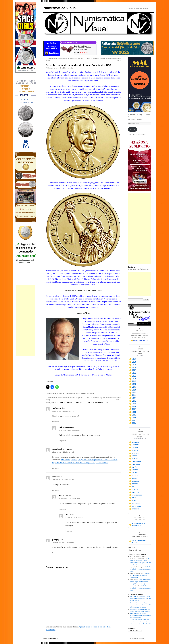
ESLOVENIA (135, 464)
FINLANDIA (134, 473)
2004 (133, 423)
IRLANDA (134, 484)
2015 (133, 392)
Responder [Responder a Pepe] (69, 531)
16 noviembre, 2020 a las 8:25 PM (63, 480)
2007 (133, 415)
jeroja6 (71, 68)
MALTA (133, 498)
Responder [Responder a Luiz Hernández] (62, 441)
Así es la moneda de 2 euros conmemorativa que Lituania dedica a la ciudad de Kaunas (140, 615)
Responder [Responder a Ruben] (56, 490)
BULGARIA (134, 453)
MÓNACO (134, 501)
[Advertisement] (26, 320)
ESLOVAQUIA (135, 462)
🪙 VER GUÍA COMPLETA (140, 341)
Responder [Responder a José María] (56, 422)
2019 (133, 381)
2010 (133, 406)
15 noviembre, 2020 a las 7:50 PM (70, 430)
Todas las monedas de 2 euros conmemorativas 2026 (140, 569)
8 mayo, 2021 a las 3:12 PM (74, 518)
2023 (133, 370)
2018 (133, 384)
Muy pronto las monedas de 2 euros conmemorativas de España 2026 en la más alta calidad (141, 599)
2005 (133, 420)
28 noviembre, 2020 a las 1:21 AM (70, 499)
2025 (133, 365)
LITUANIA (134, 492)
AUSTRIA (134, 448)
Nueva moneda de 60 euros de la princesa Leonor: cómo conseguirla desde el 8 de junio (140, 582)
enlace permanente (88, 393)
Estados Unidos (70, 393)
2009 (133, 409)
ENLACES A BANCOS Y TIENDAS (138, 541)
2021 (133, 376)
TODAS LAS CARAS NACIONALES (137, 525)
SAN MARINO (135, 506)
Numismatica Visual (60, 8)
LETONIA (134, 489)
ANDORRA (134, 445)
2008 (133, 412)
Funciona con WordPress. (138, 638)
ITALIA (133, 487)
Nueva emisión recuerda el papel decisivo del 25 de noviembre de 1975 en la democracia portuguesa (141, 605)
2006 (133, 418)
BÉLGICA (134, 450)
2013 (133, 398)
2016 (133, 390)
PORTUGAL (134, 503)
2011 (133, 404)
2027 (133, 359)
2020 (133, 379)
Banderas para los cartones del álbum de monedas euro (140, 575)
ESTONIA (134, 470)
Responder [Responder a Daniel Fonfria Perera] (56, 468)
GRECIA (133, 478)
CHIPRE (133, 456)
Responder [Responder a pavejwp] (56, 553)
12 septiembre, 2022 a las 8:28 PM (63, 542)
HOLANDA (134, 481)
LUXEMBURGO (136, 495)
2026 (133, 362)
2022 (133, 373)
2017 (133, 387)
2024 (133, 368)
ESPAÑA (133, 467)
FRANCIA (134, 476)
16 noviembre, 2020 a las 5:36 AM (63, 452)
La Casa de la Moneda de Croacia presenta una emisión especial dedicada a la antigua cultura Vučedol (140, 622)
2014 (133, 395)
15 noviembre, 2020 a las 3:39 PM (63, 411)
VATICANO (134, 509)
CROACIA (134, 459)
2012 (133, 401)
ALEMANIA (134, 442)
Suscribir (133, 129)
